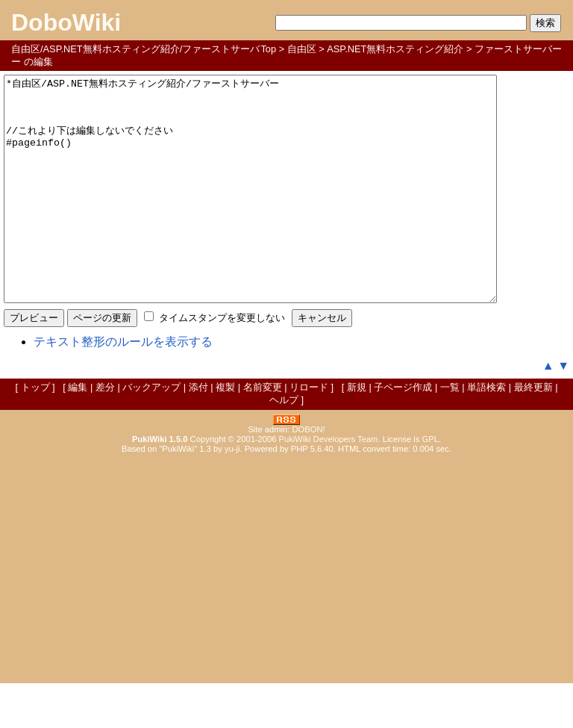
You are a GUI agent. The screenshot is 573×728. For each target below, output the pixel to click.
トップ (35, 432)
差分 (105, 432)
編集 (78, 432)
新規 (357, 432)
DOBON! (308, 474)
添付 (198, 432)
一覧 (450, 432)
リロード (309, 432)
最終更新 (533, 432)
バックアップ (151, 432)
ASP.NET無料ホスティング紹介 (395, 49)
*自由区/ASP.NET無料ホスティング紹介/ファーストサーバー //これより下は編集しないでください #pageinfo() (280, 211)
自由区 (302, 49)
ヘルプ (284, 445)
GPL (430, 484)
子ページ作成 (403, 432)
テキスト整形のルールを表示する (123, 386)
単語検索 (486, 432)
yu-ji (232, 494)
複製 (225, 432)
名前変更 (263, 432)
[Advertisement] (286, 612)
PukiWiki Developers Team (329, 484)
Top (268, 49)
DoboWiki (66, 22)
